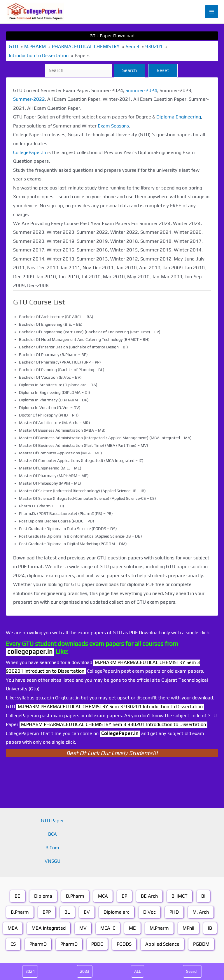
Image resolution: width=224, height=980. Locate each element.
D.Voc (149, 912)
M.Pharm (159, 928)
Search (129, 70)
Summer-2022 (29, 99)
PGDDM (201, 944)
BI (203, 896)
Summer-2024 (141, 90)
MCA (103, 896)
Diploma (43, 896)
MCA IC (108, 928)
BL (67, 912)
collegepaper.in (30, 652)
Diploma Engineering (179, 117)
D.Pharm (75, 896)
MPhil (188, 928)
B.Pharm (20, 912)
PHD (174, 912)
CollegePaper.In (30, 152)
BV (87, 912)
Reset (163, 70)
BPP (47, 912)
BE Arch (149, 896)
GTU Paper (52, 821)
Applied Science (162, 944)
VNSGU (52, 861)
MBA (13, 928)
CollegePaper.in (120, 733)
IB (210, 928)
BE (17, 896)
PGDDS (124, 944)
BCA (52, 834)
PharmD (38, 944)
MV (83, 928)
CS (13, 944)
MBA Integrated (49, 928)
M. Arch (201, 912)
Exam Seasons (113, 126)
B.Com (52, 848)
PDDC (97, 944)
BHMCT (180, 896)
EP (124, 896)
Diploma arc (117, 912)
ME (132, 928)
